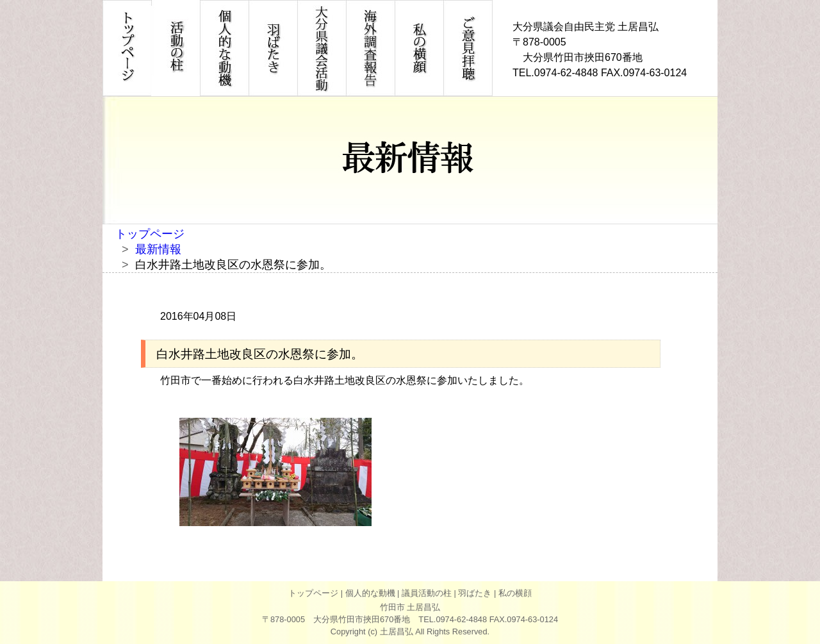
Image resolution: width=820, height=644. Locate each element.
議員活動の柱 (427, 593)
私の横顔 (515, 593)
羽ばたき (475, 593)
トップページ (150, 234)
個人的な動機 (370, 593)
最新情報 (158, 249)
